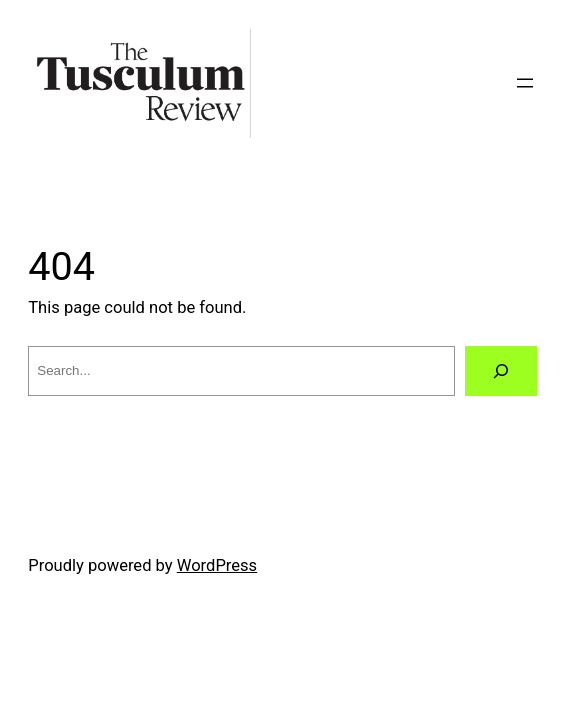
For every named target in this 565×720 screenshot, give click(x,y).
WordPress (217, 565)
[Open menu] (525, 83)
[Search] (501, 371)
